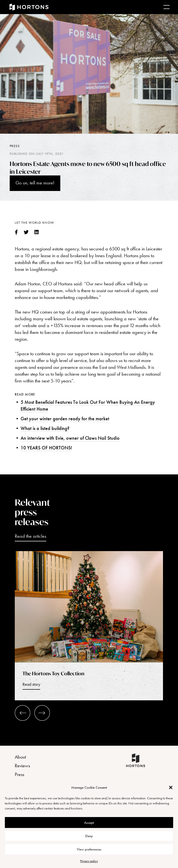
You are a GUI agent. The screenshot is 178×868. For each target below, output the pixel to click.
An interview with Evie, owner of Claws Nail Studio (70, 438)
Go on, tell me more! (35, 183)
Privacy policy (89, 861)
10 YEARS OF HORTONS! (46, 448)
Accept (89, 823)
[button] (171, 787)
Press (15, 146)
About (20, 757)
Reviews (22, 766)
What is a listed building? (45, 428)
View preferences (89, 849)
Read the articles (31, 536)
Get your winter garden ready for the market (65, 419)
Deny (89, 836)
